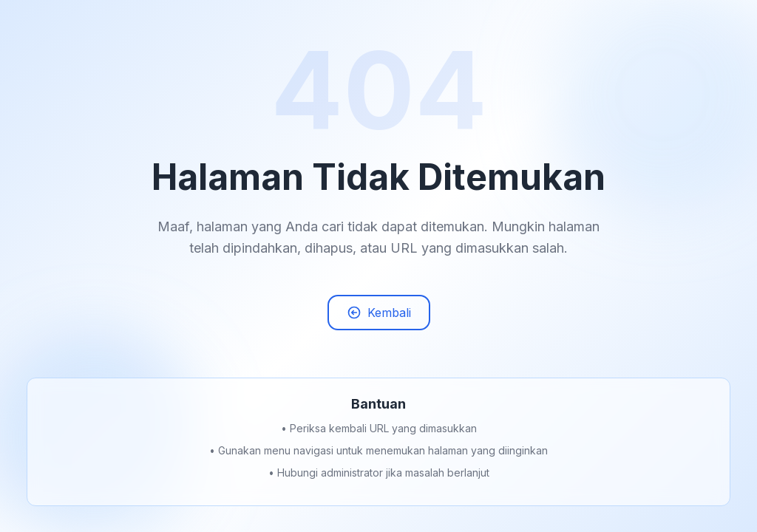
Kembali (379, 315)
